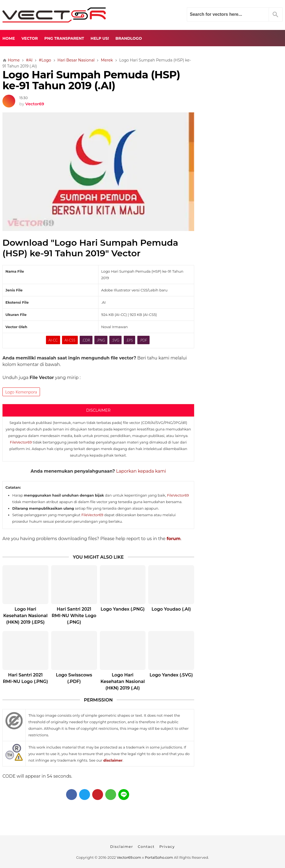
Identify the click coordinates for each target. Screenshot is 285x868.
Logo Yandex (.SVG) (171, 675)
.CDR (86, 340)
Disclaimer (122, 847)
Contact (146, 847)
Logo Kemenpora (21, 392)
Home (9, 38)
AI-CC (53, 340)
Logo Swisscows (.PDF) (74, 678)
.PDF (143, 340)
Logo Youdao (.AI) (171, 609)
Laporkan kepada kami (141, 471)
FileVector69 (21, 442)
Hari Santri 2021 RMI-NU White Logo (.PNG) (74, 616)
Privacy (167, 847)
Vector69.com (129, 857)
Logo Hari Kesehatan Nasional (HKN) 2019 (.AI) (123, 681)
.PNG (101, 340)
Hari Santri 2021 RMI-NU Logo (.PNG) (26, 678)
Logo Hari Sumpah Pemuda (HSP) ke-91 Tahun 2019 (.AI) (91, 80)
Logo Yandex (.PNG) (123, 609)
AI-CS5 (70, 340)
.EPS (129, 340)
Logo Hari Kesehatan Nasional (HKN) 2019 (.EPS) (25, 616)
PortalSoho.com (159, 857)
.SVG (116, 340)
